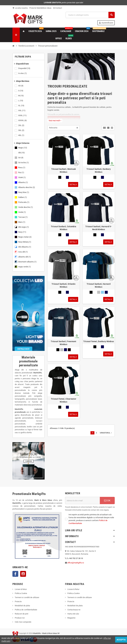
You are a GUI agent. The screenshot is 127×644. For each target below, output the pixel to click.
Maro (22, 222)
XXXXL (23, 120)
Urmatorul (106, 433)
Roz (21, 173)
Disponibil (24, 68)
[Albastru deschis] (102, 292)
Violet (22, 177)
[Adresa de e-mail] (82, 501)
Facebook (15, 574)
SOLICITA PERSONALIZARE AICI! (64, 118)
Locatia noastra (20, 8)
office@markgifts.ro (76, 563)
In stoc (23, 73)
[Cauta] (90, 15)
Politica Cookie (21, 593)
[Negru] (60, 177)
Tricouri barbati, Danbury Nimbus (99, 170)
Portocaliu (24, 202)
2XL (21, 125)
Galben (23, 197)
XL (21, 106)
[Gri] (99, 292)
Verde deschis (26, 207)
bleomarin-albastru (28, 262)
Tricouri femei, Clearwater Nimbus (63, 400)
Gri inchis (24, 163)
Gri (21, 158)
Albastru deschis (27, 187)
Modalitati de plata (22, 606)
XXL (22, 111)
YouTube (23, 574)
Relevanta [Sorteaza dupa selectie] (53, 128)
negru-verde (25, 267)
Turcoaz (23, 217)
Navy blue (24, 192)
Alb (22, 153)
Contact (58, 8)
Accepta (121, 640)
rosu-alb (23, 252)
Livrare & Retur (21, 589)
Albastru (23, 182)
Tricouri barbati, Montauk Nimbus (64, 170)
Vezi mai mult (55, 121)
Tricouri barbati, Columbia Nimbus (63, 228)
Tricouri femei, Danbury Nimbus (99, 341)
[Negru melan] (69, 350)
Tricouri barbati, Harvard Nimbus (99, 285)
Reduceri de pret (21, 614)
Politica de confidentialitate (26, 610)
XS (21, 86)
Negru (23, 148)
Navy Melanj (25, 242)
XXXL (23, 116)
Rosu (22, 168)
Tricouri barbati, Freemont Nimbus (63, 343)
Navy (22, 232)
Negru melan (25, 237)
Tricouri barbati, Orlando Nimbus (63, 285)
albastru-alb (25, 257)
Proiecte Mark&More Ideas (40, 8)
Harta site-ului (73, 614)
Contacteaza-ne (74, 610)
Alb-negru (24, 227)
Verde (22, 212)
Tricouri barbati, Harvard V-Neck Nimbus (99, 228)
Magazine (71, 618)
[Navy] (67, 177)
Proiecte (18, 601)
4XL (21, 135)
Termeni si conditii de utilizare (27, 597)
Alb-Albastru (25, 247)
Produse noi (19, 618)
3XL (21, 130)
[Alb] (64, 177)
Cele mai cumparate (23, 622)
